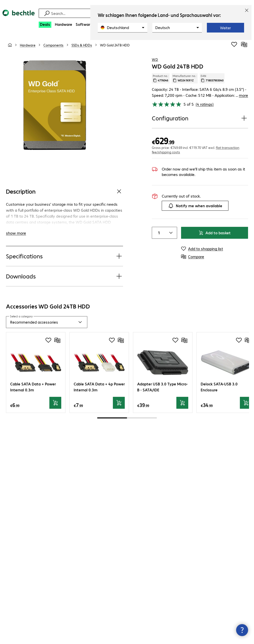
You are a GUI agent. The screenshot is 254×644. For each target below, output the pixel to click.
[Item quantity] (158, 233)
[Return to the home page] (19, 17)
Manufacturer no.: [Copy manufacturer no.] (185, 78)
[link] (115, 45)
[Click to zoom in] (55, 105)
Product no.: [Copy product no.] (161, 78)
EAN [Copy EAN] (212, 78)
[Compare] (244, 44)
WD (155, 59)
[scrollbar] (127, 418)
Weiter (225, 28)
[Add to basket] (55, 403)
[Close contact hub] (242, 630)
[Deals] (45, 25)
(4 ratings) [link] (205, 104)
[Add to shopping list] (234, 44)
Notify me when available (195, 206)
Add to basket (215, 233)
